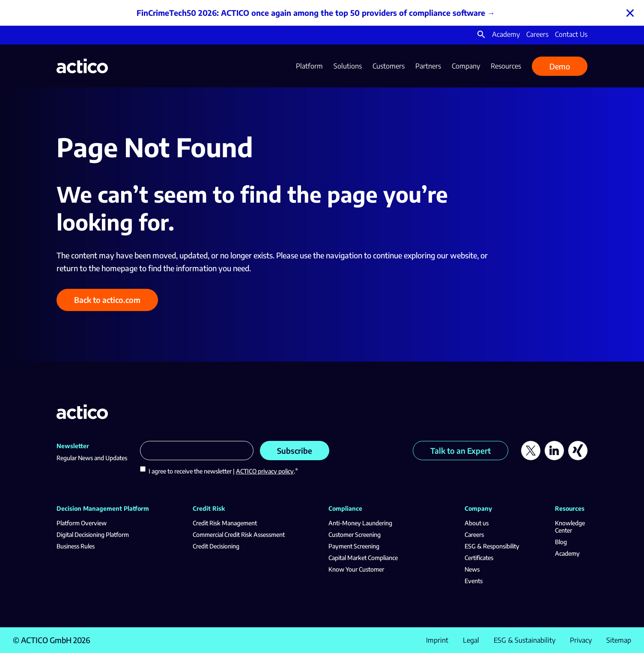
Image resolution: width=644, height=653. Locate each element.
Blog (561, 542)
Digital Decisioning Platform (93, 535)
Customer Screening (355, 535)
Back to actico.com (107, 300)
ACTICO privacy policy (265, 471)
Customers (389, 66)
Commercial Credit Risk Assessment (239, 535)
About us (477, 523)
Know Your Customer (356, 569)
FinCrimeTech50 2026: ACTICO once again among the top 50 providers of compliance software (311, 13)
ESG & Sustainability (525, 640)
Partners (428, 66)
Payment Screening (354, 546)
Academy (506, 34)
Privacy (581, 640)
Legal (471, 640)
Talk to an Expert (461, 451)
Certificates (479, 558)
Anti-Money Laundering (360, 523)
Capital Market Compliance (363, 558)
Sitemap (619, 640)
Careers (537, 34)
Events (474, 581)
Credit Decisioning (216, 546)
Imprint (437, 640)
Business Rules (76, 546)
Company (466, 66)
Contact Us (571, 34)
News (472, 569)
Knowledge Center (570, 527)
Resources (506, 66)
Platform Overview (82, 523)
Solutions (348, 66)
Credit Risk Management (225, 523)
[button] (481, 36)
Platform (309, 66)
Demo (560, 66)
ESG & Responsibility (492, 546)
